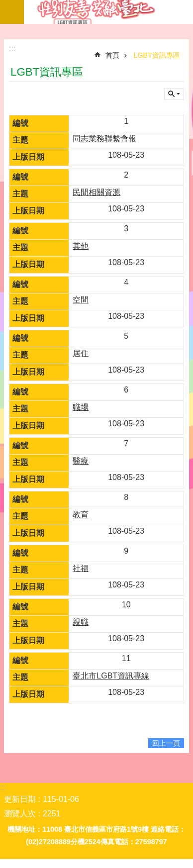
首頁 (112, 55)
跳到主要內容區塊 (5, 5)
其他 (81, 246)
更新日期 (20, 799)
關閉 (174, 94)
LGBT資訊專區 (108, 12)
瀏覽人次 (20, 814)
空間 (81, 300)
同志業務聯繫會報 (104, 139)
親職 (81, 622)
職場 (81, 407)
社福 (81, 568)
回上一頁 (166, 743)
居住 (81, 353)
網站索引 (12, 12)
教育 (81, 515)
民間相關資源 (96, 192)
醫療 (81, 461)
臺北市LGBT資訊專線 (111, 676)
